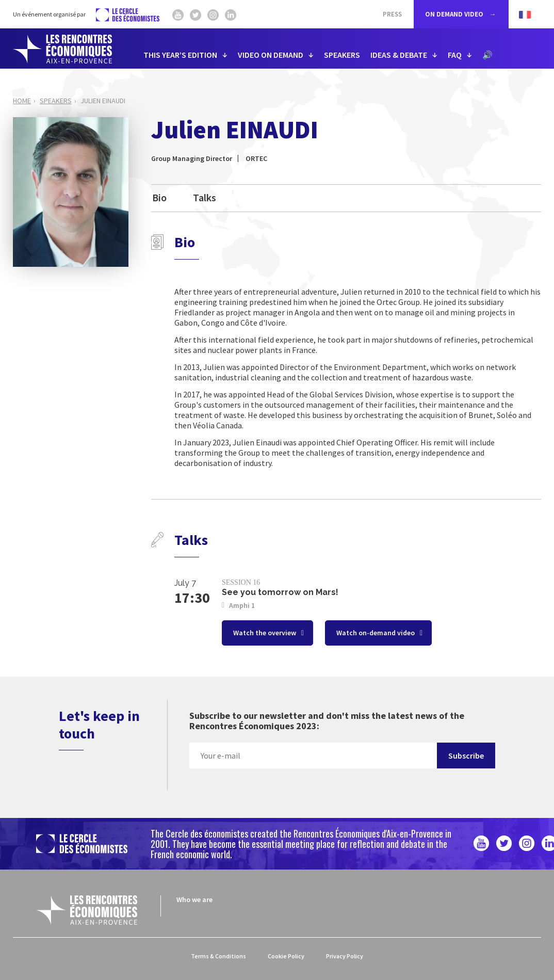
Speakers (56, 101)
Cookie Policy (286, 956)
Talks (205, 197)
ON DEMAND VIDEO (455, 14)
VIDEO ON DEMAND (271, 55)
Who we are (194, 899)
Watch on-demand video (376, 633)
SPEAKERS (342, 55)
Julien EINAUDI (103, 101)
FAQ (455, 55)
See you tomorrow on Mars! (280, 592)
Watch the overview (265, 633)
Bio (159, 197)
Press (392, 14)
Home (22, 101)
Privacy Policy (345, 956)
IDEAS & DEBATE (399, 55)
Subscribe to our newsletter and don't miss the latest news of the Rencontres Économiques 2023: (327, 721)
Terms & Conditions (218, 956)
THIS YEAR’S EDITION (180, 55)
